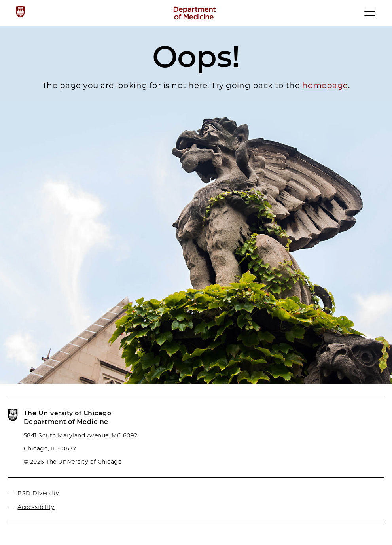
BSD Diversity (38, 493)
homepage (325, 85)
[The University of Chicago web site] (20, 12)
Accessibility (36, 507)
